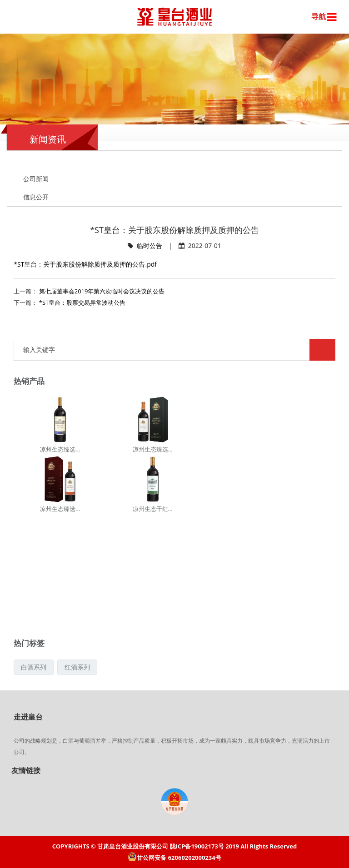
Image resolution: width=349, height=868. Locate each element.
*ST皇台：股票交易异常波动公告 (82, 303)
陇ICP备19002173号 (197, 846)
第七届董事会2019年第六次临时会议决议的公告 (102, 291)
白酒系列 (34, 667)
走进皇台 (28, 717)
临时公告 (150, 246)
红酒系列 (77, 667)
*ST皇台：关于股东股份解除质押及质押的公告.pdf (85, 264)
